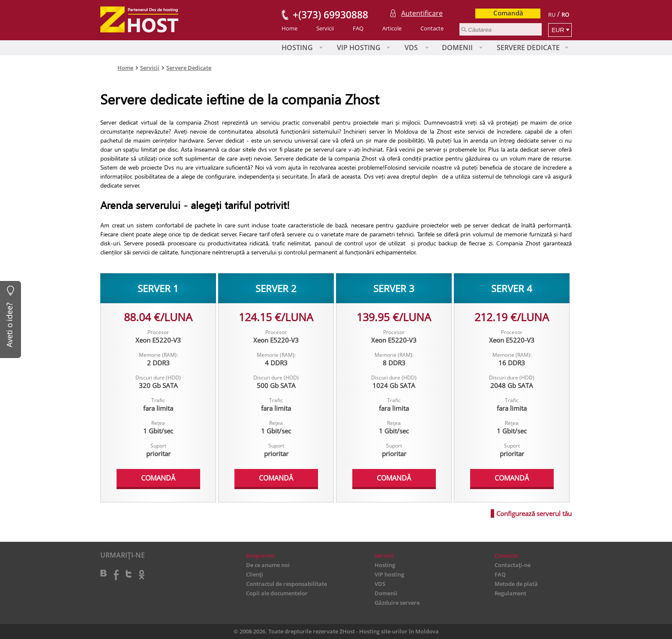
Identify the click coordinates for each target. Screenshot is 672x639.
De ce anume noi (268, 565)
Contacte (432, 28)
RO (565, 15)
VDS (411, 48)
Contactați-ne (513, 565)
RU (552, 15)
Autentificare (422, 13)
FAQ (358, 28)
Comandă (508, 13)
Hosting (297, 48)
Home (289, 28)
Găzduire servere (397, 603)
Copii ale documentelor (277, 593)
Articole (392, 28)
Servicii (325, 28)
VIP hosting (359, 48)
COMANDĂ (158, 478)
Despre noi (260, 555)
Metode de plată (516, 584)
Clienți (255, 574)
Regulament (510, 593)
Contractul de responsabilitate (286, 584)
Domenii (457, 48)
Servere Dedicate (528, 48)
